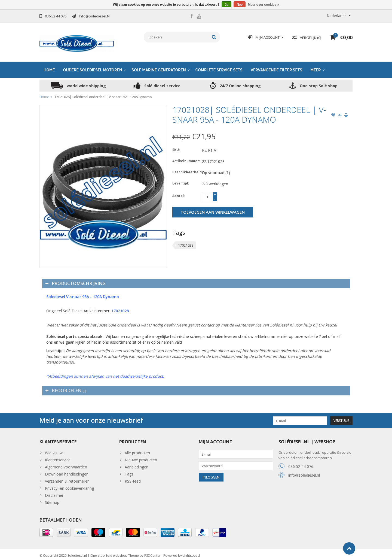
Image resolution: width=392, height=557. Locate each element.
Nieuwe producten (141, 454)
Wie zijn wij (55, 447)
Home (49, 65)
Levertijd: (181, 178)
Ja (226, 5)
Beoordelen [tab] (66, 385)
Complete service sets (219, 65)
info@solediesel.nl (304, 470)
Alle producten (137, 447)
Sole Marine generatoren (159, 65)
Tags (129, 469)
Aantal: (179, 190)
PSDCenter (152, 550)
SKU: (176, 144)
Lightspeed (191, 550)
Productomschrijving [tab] (76, 278)
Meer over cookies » (264, 5)
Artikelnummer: (186, 155)
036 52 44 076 (301, 461)
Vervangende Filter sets (276, 65)
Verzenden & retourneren (67, 476)
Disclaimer (54, 490)
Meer (316, 65)
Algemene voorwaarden (66, 461)
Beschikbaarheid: (186, 167)
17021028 (186, 240)
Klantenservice (58, 454)
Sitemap (52, 497)
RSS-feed (133, 476)
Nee (240, 5)
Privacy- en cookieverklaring (69, 483)
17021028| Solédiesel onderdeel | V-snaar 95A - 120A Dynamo (103, 91)
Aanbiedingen (137, 461)
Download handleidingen (67, 469)
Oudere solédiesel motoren (93, 65)
